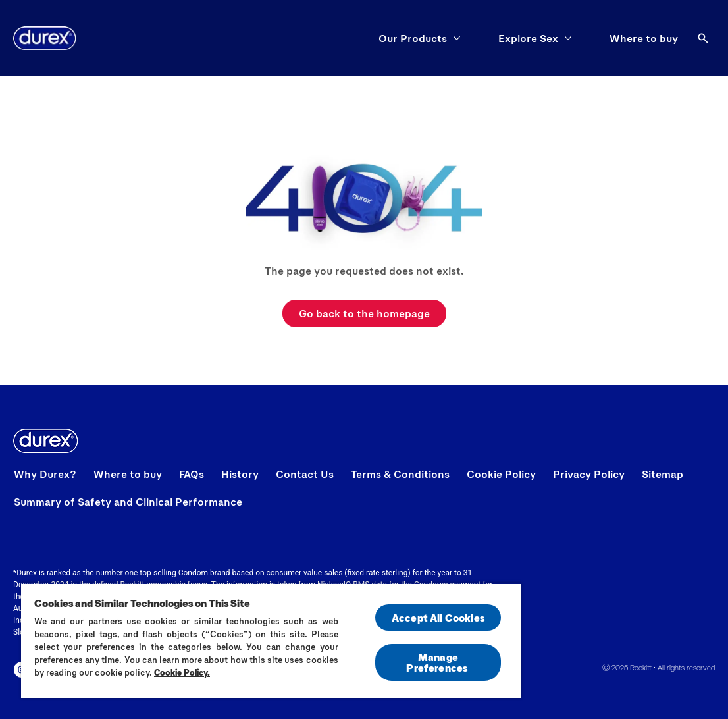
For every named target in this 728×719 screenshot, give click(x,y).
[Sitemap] (663, 474)
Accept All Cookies (438, 617)
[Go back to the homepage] (364, 313)
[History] (240, 474)
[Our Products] (413, 38)
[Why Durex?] (45, 474)
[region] (271, 640)
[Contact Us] (305, 474)
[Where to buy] (644, 38)
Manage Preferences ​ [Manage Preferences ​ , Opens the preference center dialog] (438, 662)
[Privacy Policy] (589, 474)
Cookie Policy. (182, 672)
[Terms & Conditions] (400, 474)
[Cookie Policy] (501, 474)
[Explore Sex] (528, 38)
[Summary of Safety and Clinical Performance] (128, 502)
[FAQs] (192, 474)
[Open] (703, 38)
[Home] (45, 38)
